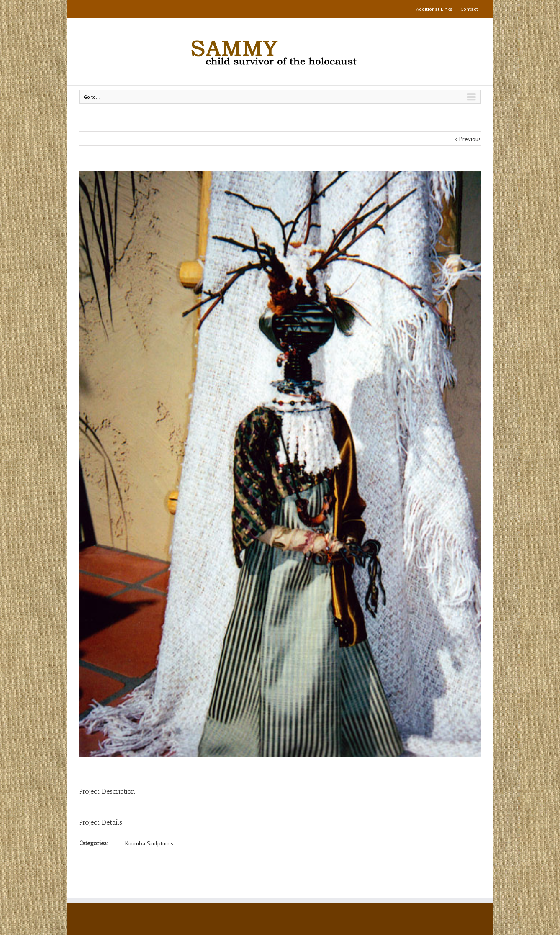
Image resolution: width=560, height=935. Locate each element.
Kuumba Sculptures (149, 843)
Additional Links (434, 9)
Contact (469, 9)
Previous (470, 139)
